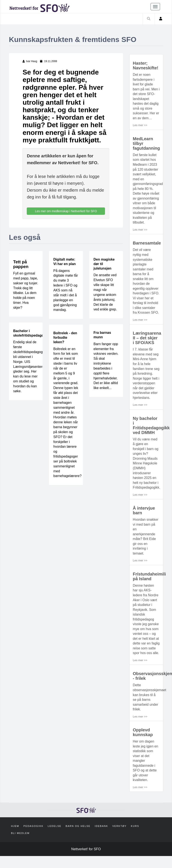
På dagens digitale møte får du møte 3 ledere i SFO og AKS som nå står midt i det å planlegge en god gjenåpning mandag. (66, 290)
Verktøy (120, 838)
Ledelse (55, 838)
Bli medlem (20, 845)
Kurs (135, 838)
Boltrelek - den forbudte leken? (65, 338)
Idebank (101, 838)
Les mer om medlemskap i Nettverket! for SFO (66, 211)
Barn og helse (78, 838)
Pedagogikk (33, 838)
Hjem (15, 838)
